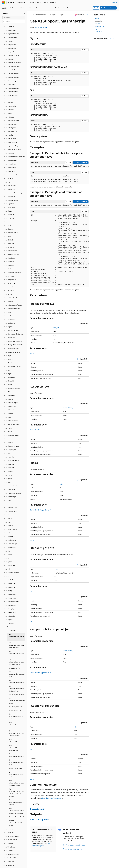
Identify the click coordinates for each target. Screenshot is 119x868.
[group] (59, 166)
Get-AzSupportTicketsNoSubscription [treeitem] (17, 710)
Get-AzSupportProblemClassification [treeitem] (17, 694)
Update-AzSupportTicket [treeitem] (16, 810)
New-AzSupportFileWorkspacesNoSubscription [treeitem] (17, 756)
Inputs (98, 29)
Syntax (98, 19)
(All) (32, 354)
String (61, 484)
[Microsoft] (4, 3)
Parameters (100, 26)
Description (99, 21)
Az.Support (53, 15)
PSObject (56, 328)
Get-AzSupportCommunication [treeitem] (16, 647)
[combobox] (14, 17)
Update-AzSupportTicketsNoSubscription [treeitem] (17, 816)
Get (32, 540)
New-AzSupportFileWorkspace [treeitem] (17, 748)
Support (62, 15)
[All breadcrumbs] (31, 15)
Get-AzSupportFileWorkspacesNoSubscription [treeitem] (17, 682)
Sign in (114, 3)
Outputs (98, 32)
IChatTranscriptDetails (40, 820)
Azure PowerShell (41, 15)
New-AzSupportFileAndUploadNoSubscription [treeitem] (16, 741)
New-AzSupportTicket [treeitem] (15, 762)
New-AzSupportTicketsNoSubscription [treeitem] (17, 768)
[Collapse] (24, 13)
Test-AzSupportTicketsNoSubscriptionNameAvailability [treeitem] (17, 804)
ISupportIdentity (68, 408)
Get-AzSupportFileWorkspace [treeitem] (17, 675)
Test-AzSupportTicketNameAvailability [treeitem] (16, 796)
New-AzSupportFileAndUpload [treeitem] (16, 734)
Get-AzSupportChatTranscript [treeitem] (16, 630)
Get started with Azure (108, 8)
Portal (96, 8)
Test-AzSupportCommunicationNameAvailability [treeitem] (16, 776)
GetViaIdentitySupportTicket (40, 510)
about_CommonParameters (51, 798)
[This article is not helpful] (114, 38)
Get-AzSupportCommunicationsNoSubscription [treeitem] (16, 655)
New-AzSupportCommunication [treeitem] (16, 718)
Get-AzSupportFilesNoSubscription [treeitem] (17, 667)
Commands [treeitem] (11, 617)
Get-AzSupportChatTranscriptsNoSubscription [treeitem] (16, 638)
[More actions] (88, 15)
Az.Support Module (41, 27)
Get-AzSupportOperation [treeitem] (16, 688)
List (32, 591)
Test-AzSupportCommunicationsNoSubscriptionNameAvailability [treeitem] (16, 786)
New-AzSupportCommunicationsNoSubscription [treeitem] (16, 727)
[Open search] (110, 3)
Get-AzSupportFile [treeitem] (14, 661)
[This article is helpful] (111, 38)
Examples (99, 24)
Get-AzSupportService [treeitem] (16, 700)
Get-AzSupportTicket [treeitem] (15, 704)
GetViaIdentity (36, 430)
